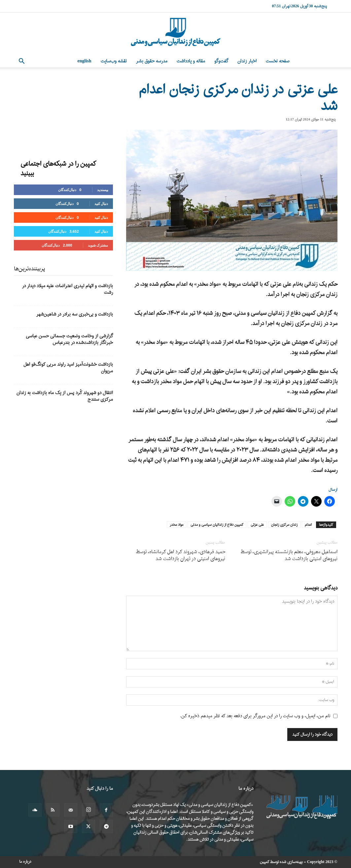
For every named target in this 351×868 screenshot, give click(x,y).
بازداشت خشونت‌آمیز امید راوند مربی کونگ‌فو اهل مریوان (68, 368)
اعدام (308, 525)
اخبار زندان (247, 61)
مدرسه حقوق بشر (152, 61)
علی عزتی (257, 525)
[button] (22, 62)
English (85, 61)
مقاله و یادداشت (191, 61)
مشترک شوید (98, 245)
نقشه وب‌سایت (114, 61)
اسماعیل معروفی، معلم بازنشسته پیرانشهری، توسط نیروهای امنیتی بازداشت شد (289, 555)
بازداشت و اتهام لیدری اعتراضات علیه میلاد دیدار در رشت (68, 289)
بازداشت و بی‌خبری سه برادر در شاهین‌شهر (75, 314)
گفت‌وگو (221, 61)
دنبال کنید (101, 203)
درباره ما (25, 862)
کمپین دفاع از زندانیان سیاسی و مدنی (217, 525)
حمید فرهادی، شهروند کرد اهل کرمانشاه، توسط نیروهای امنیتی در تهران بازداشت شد (181, 555)
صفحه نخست (278, 61)
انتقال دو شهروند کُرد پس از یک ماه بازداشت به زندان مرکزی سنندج (65, 396)
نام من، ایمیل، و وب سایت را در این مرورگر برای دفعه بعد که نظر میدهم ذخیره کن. (255, 716)
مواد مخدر (176, 525)
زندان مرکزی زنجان (284, 525)
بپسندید (103, 190)
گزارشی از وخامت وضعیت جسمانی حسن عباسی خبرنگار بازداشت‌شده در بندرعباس (69, 339)
